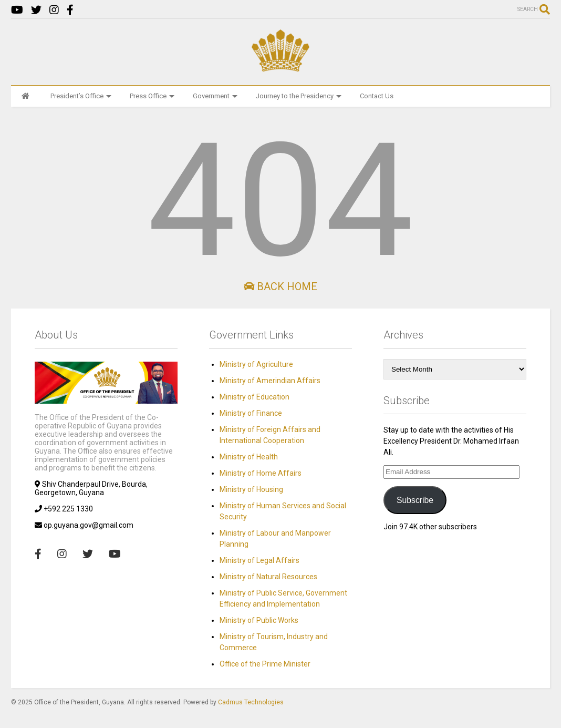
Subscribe (415, 500)
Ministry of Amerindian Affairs (270, 381)
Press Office (152, 96)
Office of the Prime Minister (265, 664)
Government (215, 96)
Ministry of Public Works (259, 620)
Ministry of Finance (251, 413)
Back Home (280, 286)
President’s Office (81, 96)
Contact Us (377, 96)
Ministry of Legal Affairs (259, 560)
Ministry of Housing (251, 489)
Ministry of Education (254, 397)
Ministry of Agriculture (256, 364)
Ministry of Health (249, 457)
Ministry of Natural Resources (268, 577)
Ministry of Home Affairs (261, 473)
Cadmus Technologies (251, 702)
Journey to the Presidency (299, 96)
